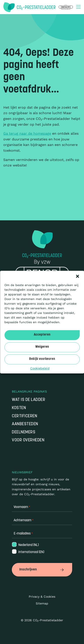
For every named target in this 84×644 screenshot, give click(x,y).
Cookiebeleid (40, 368)
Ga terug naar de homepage (27, 133)
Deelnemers (24, 432)
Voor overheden (28, 440)
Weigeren (42, 347)
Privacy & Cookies (42, 597)
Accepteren (42, 335)
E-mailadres (23, 534)
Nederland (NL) (25, 545)
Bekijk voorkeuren (42, 359)
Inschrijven (42, 570)
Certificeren (24, 416)
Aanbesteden (25, 424)
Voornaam (22, 507)
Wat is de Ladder (29, 400)
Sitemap (42, 603)
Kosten (19, 408)
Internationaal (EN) (28, 552)
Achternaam (24, 520)
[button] (77, 276)
